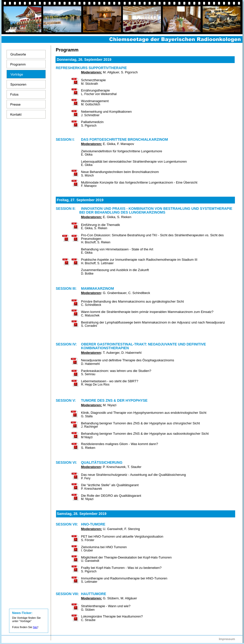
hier (35, 627)
